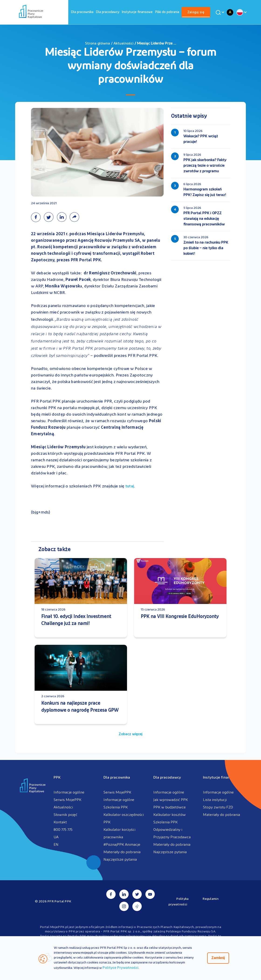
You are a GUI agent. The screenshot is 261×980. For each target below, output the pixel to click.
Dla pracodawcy (108, 12)
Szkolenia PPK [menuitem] (116, 807)
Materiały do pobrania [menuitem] (122, 852)
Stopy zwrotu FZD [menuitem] (218, 807)
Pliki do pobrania (167, 12)
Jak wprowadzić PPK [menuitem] (171, 800)
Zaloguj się (196, 12)
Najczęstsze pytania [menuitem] (120, 860)
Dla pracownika (82, 12)
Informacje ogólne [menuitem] (69, 793)
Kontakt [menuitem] (60, 822)
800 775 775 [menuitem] (63, 830)
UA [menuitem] (56, 837)
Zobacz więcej (130, 734)
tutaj (130, 487)
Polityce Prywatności (120, 968)
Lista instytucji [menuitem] (215, 800)
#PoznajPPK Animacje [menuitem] (122, 845)
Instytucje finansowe (137, 12)
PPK (57, 778)
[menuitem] (82, 12)
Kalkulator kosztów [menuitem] (170, 815)
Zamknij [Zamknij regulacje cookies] (218, 958)
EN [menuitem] (56, 845)
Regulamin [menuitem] (211, 899)
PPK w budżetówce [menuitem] (170, 807)
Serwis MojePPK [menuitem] (67, 800)
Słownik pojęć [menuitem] (65, 815)
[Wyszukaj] (219, 12)
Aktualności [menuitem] (63, 807)
